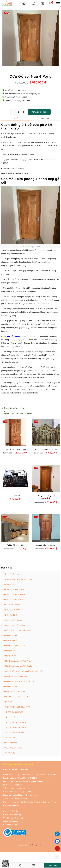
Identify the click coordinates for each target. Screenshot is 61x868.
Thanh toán (19, 818)
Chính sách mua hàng (12, 815)
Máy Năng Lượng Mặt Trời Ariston (19, 661)
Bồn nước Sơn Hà (12, 605)
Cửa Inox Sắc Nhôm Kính (18, 732)
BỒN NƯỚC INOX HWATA (16, 600)
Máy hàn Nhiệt (11, 651)
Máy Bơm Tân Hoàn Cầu (15, 646)
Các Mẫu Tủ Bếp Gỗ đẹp (15, 625)
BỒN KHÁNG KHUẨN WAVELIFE (19, 579)
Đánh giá (45, 118)
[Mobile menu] (58, 4)
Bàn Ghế (11, 717)
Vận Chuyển (8, 818)
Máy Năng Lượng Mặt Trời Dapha (19, 666)
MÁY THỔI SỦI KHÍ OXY (15, 692)
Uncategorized (11, 743)
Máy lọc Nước (11, 656)
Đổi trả (15, 825)
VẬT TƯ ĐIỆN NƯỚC (14, 748)
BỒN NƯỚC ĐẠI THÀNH (15, 589)
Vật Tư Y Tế (10, 753)
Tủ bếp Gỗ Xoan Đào (15, 545)
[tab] (16, 118)
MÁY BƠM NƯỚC (12, 640)
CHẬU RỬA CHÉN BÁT (17, 722)
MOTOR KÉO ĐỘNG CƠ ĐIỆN (18, 697)
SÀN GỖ (11, 738)
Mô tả (16, 118)
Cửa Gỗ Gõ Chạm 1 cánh (15, 449)
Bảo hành (7, 825)
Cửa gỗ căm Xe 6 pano (46, 545)
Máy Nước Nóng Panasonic (16, 676)
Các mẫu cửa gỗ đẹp (14, 408)
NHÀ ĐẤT (9, 702)
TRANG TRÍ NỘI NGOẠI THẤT (18, 414)
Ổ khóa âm (15, 496)
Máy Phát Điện (11, 686)
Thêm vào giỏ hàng (39, 112)
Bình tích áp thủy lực (14, 574)
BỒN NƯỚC (10, 584)
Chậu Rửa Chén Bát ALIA (18, 727)
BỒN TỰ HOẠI (11, 615)
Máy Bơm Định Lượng (14, 635)
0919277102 (20, 788)
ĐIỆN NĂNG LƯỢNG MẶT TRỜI (18, 630)
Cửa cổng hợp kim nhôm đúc (46, 449)
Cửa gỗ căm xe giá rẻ (46, 496)
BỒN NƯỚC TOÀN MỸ (14, 610)
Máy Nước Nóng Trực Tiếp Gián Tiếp (20, 681)
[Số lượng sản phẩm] (18, 112)
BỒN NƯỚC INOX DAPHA (16, 594)
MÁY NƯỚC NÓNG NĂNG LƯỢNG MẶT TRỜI (24, 671)
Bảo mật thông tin (10, 811)
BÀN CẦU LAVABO (16, 712)
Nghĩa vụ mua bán (11, 821)
